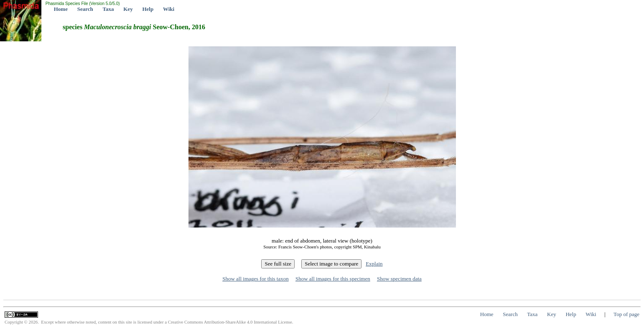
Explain (374, 264)
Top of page (626, 314)
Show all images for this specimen (333, 279)
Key (128, 9)
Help (148, 9)
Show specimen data (399, 279)
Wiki (169, 9)
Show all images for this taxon (256, 279)
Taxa (108, 9)
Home (61, 9)
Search (85, 9)
